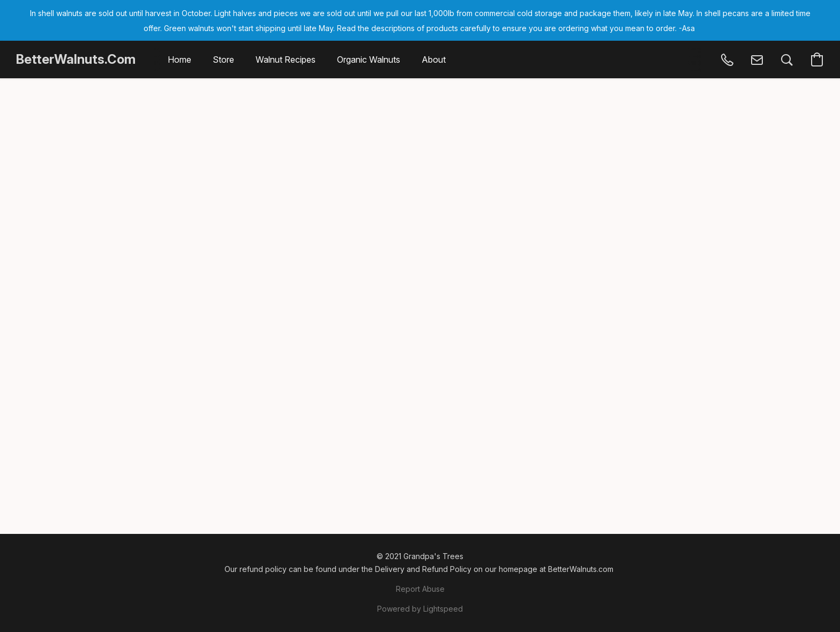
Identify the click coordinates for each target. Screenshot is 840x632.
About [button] (434, 60)
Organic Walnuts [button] (369, 60)
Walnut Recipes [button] (286, 60)
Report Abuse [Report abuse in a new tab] (420, 589)
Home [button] (179, 60)
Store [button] (223, 60)
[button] (76, 60)
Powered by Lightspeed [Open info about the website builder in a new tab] (420, 609)
